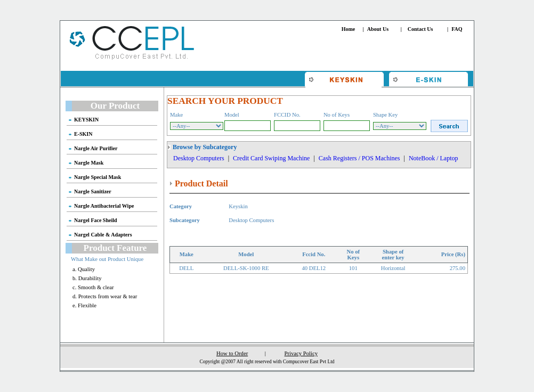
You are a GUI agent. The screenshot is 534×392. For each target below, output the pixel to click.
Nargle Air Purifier (96, 148)
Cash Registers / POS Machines (359, 158)
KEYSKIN (86, 120)
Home (349, 29)
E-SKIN (83, 134)
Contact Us (420, 29)
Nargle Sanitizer (93, 191)
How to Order (232, 353)
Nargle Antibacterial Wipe (104, 206)
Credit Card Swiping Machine (271, 158)
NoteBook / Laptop (434, 158)
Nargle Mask (89, 163)
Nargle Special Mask (98, 177)
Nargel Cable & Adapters (103, 235)
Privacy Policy (301, 353)
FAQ (457, 29)
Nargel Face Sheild (96, 220)
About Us (378, 29)
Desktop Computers (199, 158)
